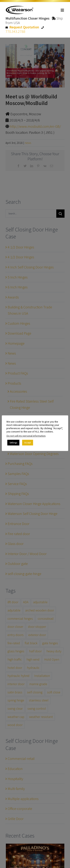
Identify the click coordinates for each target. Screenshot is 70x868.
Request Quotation (24, 27)
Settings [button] (13, 443)
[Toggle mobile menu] (63, 10)
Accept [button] (28, 443)
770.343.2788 (15, 31)
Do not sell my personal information (26, 436)
